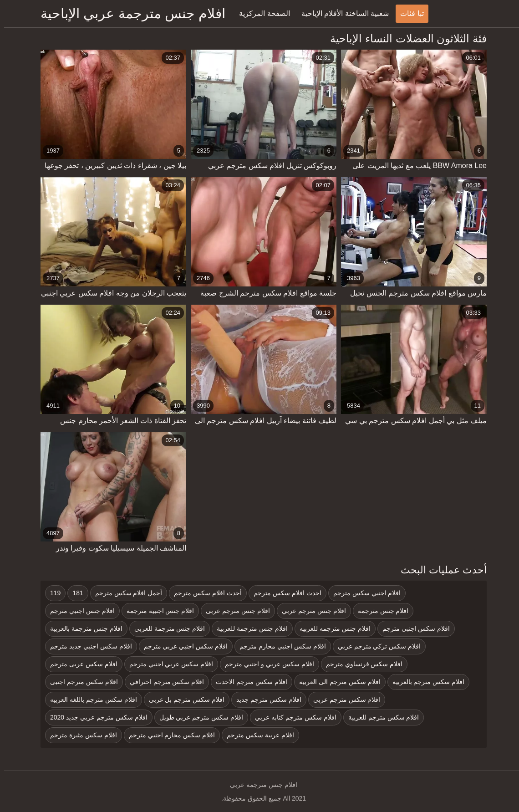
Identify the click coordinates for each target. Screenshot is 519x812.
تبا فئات (408, 13)
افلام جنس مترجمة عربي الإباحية (129, 13)
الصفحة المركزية (260, 13)
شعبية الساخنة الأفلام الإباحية (341, 13)
